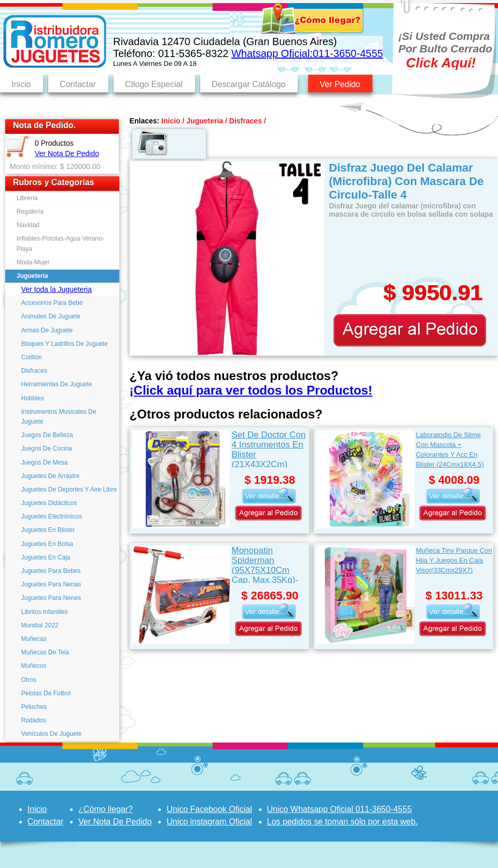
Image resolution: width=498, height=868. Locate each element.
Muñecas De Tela (45, 652)
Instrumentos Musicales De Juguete (59, 417)
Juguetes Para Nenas (51, 584)
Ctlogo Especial (154, 84)
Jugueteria (32, 276)
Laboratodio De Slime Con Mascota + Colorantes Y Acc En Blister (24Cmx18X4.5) (450, 449)
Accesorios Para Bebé (52, 303)
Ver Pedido (340, 84)
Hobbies (33, 398)
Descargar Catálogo (248, 84)
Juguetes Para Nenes (51, 598)
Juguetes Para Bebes (51, 571)
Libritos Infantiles (45, 612)
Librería (27, 198)
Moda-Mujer (33, 262)
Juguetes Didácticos (49, 503)
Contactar (78, 84)
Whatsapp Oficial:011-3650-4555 (307, 53)
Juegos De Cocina (47, 449)
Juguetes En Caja (46, 557)
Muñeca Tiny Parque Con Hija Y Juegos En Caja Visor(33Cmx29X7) (454, 560)
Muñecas (34, 639)
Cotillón (32, 357)
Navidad (28, 225)
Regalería (30, 212)
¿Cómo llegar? (106, 809)
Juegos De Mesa (45, 463)
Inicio (21, 84)
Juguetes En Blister (48, 530)
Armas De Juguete (47, 330)
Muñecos (34, 666)
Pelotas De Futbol (46, 693)
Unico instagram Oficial (209, 822)
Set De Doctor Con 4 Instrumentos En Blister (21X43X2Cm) (268, 449)
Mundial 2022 (40, 625)
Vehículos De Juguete (52, 734)
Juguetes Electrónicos (52, 516)
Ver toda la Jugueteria (57, 289)
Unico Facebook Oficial (209, 809)
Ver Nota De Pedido (67, 153)
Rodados (34, 720)
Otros (29, 680)
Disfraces (34, 371)
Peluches (34, 707)
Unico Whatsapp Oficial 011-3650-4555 (340, 809)
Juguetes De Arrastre (51, 476)
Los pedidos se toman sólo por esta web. (343, 822)
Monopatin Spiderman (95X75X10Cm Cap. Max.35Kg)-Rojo (265, 564)
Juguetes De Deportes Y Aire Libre (69, 489)
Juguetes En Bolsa (47, 544)
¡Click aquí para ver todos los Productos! (251, 390)
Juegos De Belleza (47, 435)
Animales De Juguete (51, 316)
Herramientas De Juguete (57, 384)
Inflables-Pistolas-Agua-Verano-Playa (60, 243)
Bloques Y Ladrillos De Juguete (65, 344)
